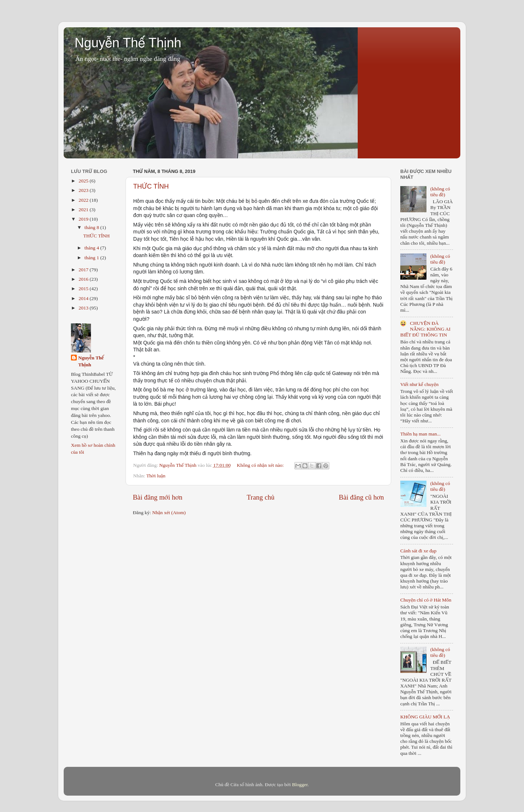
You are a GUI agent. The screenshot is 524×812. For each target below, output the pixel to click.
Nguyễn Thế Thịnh (128, 43)
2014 (84, 298)
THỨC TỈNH (151, 186)
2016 (84, 279)
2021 (84, 210)
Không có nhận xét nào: (261, 465)
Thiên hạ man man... (420, 434)
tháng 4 (92, 248)
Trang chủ (261, 497)
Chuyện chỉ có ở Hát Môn (426, 600)
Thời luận (156, 476)
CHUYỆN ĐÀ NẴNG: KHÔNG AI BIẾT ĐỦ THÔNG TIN (425, 329)
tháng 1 (92, 258)
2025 (84, 181)
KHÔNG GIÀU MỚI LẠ (425, 717)
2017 (84, 270)
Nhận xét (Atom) (169, 513)
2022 (84, 200)
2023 (84, 190)
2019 (84, 219)
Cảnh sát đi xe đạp (418, 551)
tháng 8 (92, 227)
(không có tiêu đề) (440, 192)
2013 (84, 308)
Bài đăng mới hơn (158, 497)
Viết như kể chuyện (419, 384)
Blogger (300, 785)
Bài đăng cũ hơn (361, 497)
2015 (84, 289)
